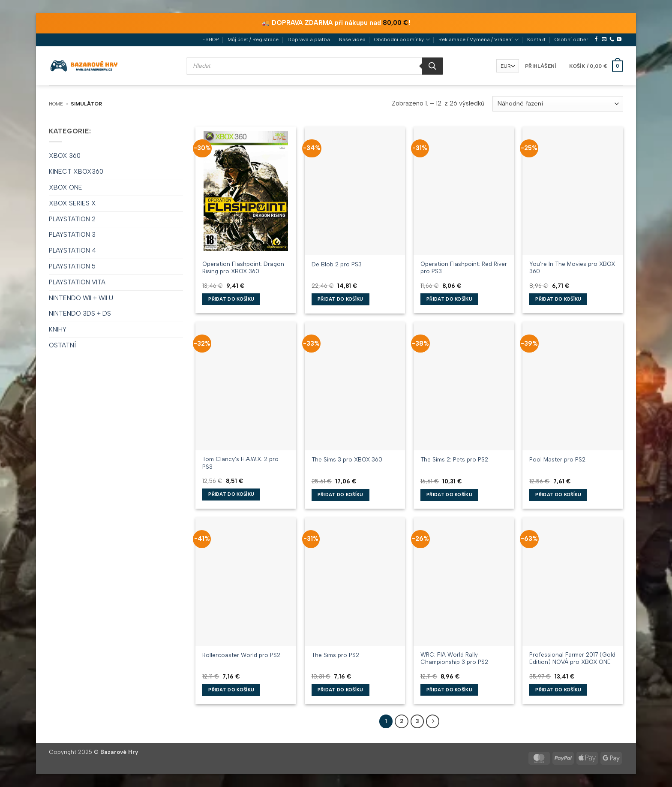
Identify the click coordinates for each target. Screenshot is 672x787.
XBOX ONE (66, 187)
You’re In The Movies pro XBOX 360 (572, 267)
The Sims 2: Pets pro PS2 (454, 459)
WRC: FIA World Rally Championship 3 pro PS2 (454, 658)
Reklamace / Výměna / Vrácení (478, 40)
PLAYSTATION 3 (72, 235)
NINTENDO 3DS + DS (80, 314)
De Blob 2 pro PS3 (337, 264)
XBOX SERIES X (72, 203)
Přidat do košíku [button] (231, 299)
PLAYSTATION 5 (72, 266)
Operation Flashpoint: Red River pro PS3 (464, 267)
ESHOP (210, 39)
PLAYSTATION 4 (72, 250)
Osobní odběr (571, 39)
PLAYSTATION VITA (77, 282)
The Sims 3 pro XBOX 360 (347, 459)
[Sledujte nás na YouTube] (619, 39)
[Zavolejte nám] (612, 39)
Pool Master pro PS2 (557, 459)
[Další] (433, 721)
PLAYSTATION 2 (72, 219)
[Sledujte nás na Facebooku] (596, 39)
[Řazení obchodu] (558, 104)
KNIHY (58, 329)
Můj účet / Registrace (253, 39)
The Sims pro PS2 (335, 655)
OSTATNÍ (62, 345)
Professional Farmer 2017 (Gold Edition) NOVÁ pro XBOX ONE (572, 658)
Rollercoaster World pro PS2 (241, 655)
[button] (541, 66)
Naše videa (352, 39)
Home (56, 104)
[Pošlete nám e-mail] (604, 39)
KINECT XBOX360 (76, 172)
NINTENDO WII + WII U (81, 298)
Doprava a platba (309, 39)
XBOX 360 (65, 156)
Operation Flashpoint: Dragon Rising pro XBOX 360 (243, 267)
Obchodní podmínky (402, 40)
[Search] (432, 66)
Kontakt (536, 39)
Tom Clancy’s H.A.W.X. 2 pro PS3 (240, 463)
